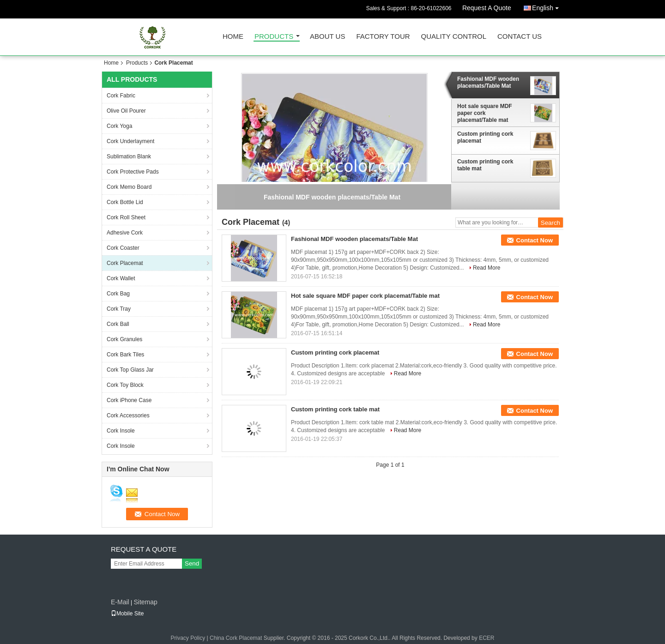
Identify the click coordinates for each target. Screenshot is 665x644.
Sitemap (145, 602)
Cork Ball (118, 324)
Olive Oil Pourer (126, 111)
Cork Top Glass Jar (130, 370)
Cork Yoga (119, 126)
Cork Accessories (128, 415)
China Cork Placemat (236, 638)
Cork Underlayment (130, 141)
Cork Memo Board (129, 187)
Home (233, 37)
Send (192, 563)
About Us (327, 37)
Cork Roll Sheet (126, 217)
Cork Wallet (121, 278)
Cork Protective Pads (133, 172)
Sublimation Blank (129, 156)
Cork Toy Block (125, 385)
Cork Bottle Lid (125, 202)
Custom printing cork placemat (485, 137)
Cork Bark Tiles (125, 355)
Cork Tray (119, 309)
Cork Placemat (125, 263)
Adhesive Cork (125, 233)
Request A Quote (487, 8)
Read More (487, 268)
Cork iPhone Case (129, 400)
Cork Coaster (123, 248)
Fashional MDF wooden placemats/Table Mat (488, 82)
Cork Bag (118, 294)
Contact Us (520, 37)
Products (274, 37)
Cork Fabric (121, 96)
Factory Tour (383, 37)
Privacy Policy (188, 638)
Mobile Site (127, 614)
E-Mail (120, 602)
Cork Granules (124, 339)
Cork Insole (121, 431)
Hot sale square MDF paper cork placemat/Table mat (485, 113)
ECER (487, 638)
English (548, 6)
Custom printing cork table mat (485, 165)
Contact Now (535, 240)
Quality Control (454, 37)
